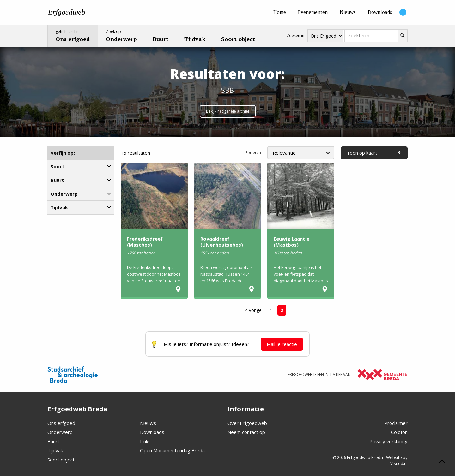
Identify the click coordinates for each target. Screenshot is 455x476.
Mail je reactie (282, 344)
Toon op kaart (374, 153)
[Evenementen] (313, 12)
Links (145, 441)
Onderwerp (60, 432)
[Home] (280, 12)
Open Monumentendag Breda (172, 450)
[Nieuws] (348, 12)
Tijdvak (55, 450)
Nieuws (148, 423)
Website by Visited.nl (397, 461)
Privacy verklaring (388, 441)
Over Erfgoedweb (247, 423)
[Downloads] (380, 12)
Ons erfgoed (61, 423)
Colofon (399, 432)
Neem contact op (246, 432)
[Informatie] (403, 12)
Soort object (61, 460)
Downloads (152, 432)
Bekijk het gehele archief (228, 111)
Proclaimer (396, 423)
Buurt (53, 441)
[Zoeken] (403, 36)
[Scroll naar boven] (442, 462)
